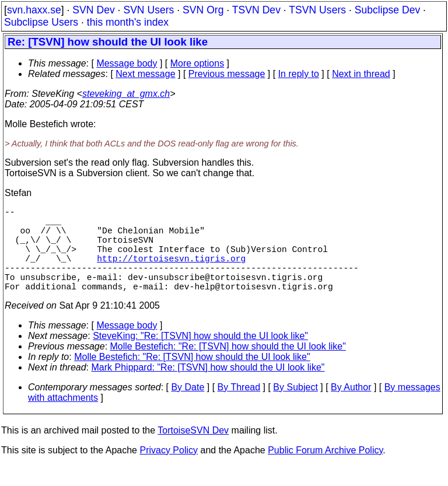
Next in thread (361, 74)
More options (197, 63)
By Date (188, 408)
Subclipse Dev (387, 10)
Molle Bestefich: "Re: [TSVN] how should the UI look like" (228, 367)
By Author (351, 408)
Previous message (227, 74)
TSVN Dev (256, 10)
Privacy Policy (169, 471)
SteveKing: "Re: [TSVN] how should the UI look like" (200, 357)
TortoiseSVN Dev (193, 451)
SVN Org (203, 10)
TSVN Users (317, 10)
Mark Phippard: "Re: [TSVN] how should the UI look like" (208, 388)
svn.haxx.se (34, 10)
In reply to (299, 74)
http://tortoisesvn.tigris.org (171, 272)
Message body (127, 63)
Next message (145, 74)
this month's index (128, 22)
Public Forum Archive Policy (325, 471)
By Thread (239, 408)
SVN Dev (93, 10)
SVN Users (148, 10)
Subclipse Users (41, 22)
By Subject (295, 408)
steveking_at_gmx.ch (126, 94)
